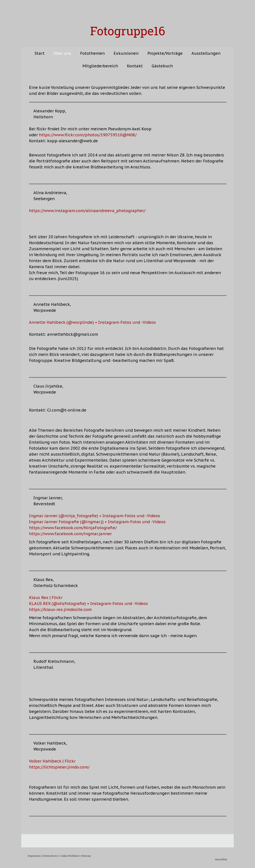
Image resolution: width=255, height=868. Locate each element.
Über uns (62, 53)
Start (40, 53)
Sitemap (86, 856)
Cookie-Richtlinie (69, 856)
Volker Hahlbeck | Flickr (52, 761)
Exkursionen (126, 53)
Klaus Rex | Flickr (46, 598)
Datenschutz (50, 856)
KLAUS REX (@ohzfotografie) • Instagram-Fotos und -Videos (88, 604)
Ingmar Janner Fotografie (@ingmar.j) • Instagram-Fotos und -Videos (97, 522)
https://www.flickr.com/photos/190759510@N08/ (88, 135)
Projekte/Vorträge (165, 53)
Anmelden (221, 859)
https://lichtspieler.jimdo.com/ (59, 767)
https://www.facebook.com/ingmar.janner (70, 534)
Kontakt (135, 66)
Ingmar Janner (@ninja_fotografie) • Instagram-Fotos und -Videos (95, 516)
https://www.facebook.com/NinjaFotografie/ (73, 528)
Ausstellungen (206, 53)
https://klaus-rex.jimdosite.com (60, 610)
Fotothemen (92, 53)
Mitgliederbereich (100, 66)
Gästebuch (162, 66)
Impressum (34, 856)
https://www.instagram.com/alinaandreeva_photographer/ (87, 211)
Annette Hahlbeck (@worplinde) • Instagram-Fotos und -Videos (92, 322)
